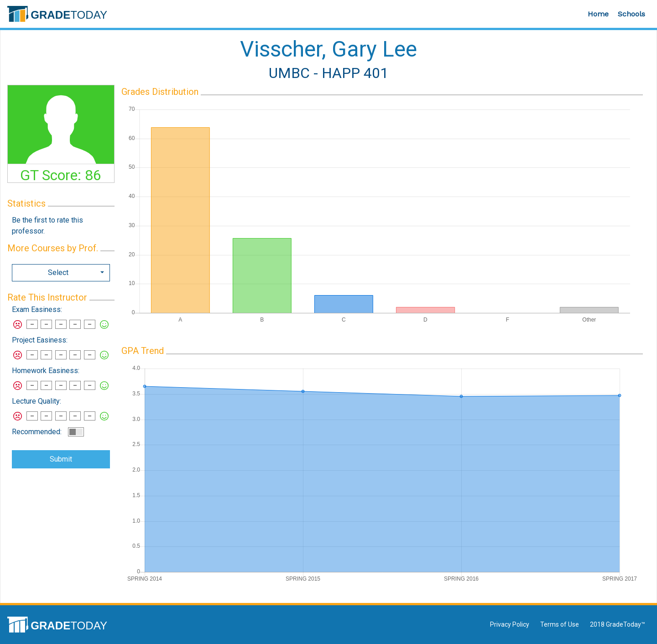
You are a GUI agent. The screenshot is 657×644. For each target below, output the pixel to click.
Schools (631, 14)
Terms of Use (560, 624)
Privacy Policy (510, 624)
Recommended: (37, 432)
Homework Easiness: (46, 371)
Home (598, 14)
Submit (61, 459)
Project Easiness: (40, 340)
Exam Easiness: (37, 309)
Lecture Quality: (36, 401)
